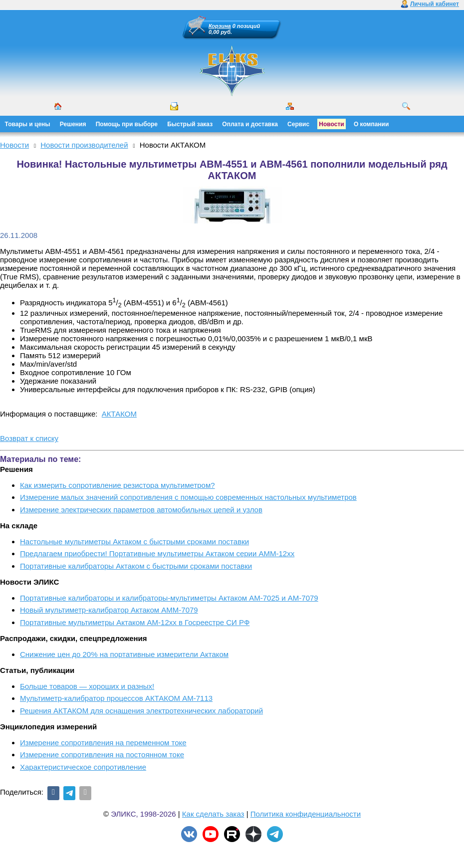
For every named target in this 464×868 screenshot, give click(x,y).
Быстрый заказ (190, 124)
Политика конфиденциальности (306, 814)
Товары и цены (28, 124)
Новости (331, 124)
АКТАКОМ (119, 414)
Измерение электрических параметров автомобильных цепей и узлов (141, 510)
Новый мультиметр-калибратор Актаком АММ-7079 (109, 610)
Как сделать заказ (213, 814)
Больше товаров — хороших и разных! (87, 686)
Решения (73, 124)
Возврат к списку (29, 438)
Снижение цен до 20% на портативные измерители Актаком (124, 654)
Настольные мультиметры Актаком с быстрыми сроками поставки (134, 542)
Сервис (298, 124)
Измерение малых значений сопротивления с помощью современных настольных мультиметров (188, 497)
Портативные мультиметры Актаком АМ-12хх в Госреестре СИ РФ (135, 622)
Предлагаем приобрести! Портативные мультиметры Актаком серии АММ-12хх (157, 553)
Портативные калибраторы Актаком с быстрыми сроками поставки (136, 566)
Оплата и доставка (250, 124)
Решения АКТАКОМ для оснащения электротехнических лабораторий (141, 711)
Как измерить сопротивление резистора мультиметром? (117, 485)
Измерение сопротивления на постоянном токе (102, 755)
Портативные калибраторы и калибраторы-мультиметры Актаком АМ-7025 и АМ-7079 (169, 598)
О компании (371, 124)
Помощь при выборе (127, 124)
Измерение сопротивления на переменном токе (103, 743)
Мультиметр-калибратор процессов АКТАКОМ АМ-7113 (116, 698)
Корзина (220, 26)
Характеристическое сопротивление (83, 767)
